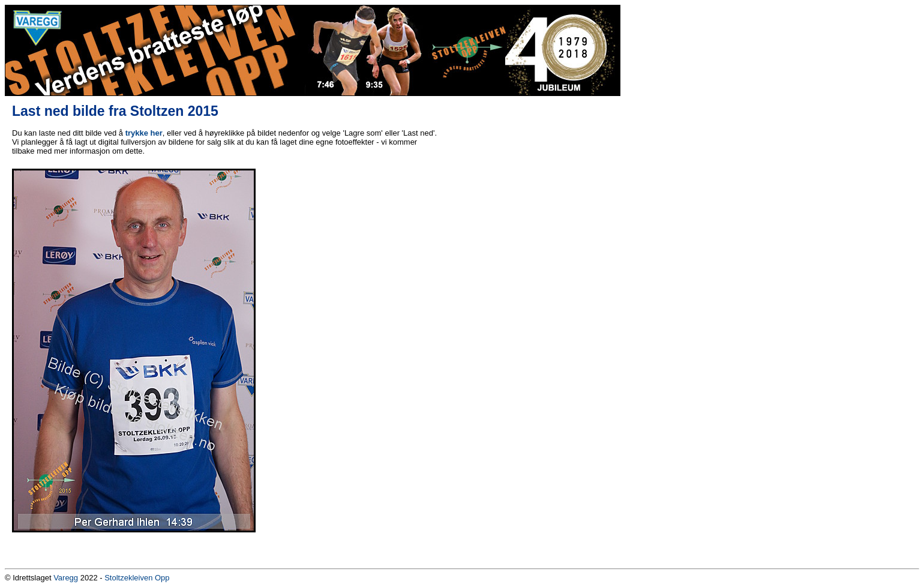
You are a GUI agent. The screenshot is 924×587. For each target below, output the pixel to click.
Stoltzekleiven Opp (137, 578)
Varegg (66, 578)
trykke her (144, 133)
